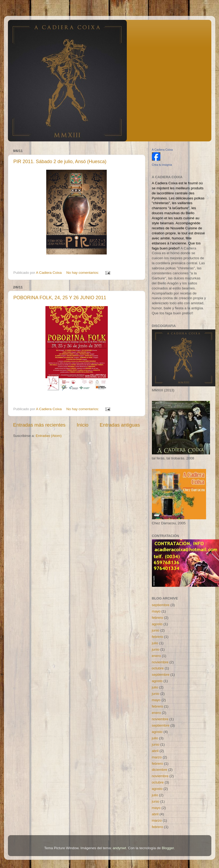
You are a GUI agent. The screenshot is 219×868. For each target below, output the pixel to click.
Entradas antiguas (120, 425)
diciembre (160, 770)
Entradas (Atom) (49, 436)
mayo (156, 611)
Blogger (168, 848)
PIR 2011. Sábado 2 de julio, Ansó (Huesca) (60, 162)
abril (155, 751)
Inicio (83, 425)
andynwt (119, 848)
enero (157, 656)
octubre (158, 668)
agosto (157, 624)
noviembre (160, 662)
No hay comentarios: (83, 273)
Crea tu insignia (162, 165)
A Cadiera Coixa (162, 150)
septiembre (161, 605)
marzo (157, 757)
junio (156, 630)
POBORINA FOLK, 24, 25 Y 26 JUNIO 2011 (60, 298)
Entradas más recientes (39, 425)
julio (155, 643)
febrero (158, 618)
